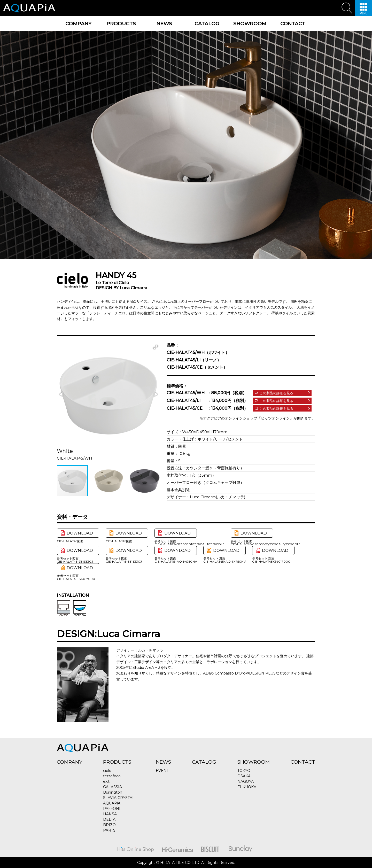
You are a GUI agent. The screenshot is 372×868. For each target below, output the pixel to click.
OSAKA (244, 776)
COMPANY (78, 24)
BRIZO (109, 825)
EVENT (162, 771)
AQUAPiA (112, 803)
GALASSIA (113, 787)
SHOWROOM (250, 24)
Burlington (113, 792)
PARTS (109, 830)
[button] (156, 347)
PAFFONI (112, 809)
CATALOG (207, 24)
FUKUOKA (247, 787)
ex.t (106, 781)
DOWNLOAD (80, 533)
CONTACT (293, 24)
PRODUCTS (121, 24)
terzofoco (112, 776)
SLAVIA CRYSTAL (119, 798)
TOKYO (244, 771)
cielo (107, 771)
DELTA (109, 819)
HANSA (110, 814)
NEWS (164, 24)
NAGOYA (246, 781)
